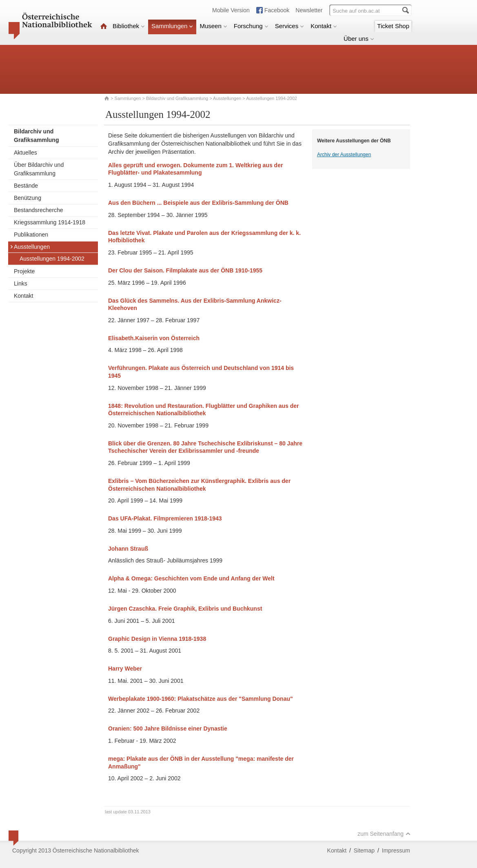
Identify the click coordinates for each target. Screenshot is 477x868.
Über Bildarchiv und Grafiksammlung (39, 169)
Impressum (396, 850)
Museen (213, 26)
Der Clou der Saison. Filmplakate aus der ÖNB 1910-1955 (185, 270)
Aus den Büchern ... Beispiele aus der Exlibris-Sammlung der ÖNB (198, 203)
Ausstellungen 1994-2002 (52, 259)
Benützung (28, 198)
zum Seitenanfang (384, 834)
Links (21, 283)
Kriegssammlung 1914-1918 (50, 222)
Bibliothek (129, 26)
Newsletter (309, 10)
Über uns (359, 39)
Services (290, 26)
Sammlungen (172, 26)
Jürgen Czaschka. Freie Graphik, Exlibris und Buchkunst (185, 609)
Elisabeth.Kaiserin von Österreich (154, 338)
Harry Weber (125, 669)
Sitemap (364, 850)
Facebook (277, 10)
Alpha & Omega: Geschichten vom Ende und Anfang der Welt (191, 578)
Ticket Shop (393, 26)
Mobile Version (231, 10)
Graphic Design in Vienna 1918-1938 (157, 639)
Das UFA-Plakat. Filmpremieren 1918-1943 (165, 518)
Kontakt (324, 26)
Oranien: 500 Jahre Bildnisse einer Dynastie (168, 728)
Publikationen (31, 235)
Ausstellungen (227, 98)
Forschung (251, 26)
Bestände (26, 186)
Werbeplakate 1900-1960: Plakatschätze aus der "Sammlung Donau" (201, 699)
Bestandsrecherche (39, 210)
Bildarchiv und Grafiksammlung (177, 98)
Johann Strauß (128, 549)
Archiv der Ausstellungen (344, 155)
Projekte (24, 271)
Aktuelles (26, 153)
